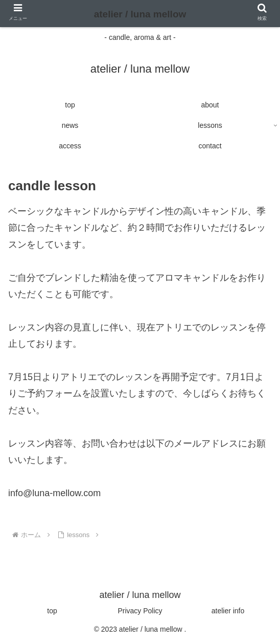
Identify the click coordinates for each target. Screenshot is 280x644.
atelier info (228, 611)
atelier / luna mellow (140, 14)
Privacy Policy (140, 611)
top (52, 611)
